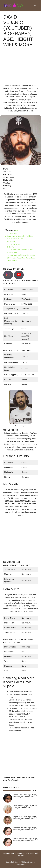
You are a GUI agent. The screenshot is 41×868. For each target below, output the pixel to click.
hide (17, 230)
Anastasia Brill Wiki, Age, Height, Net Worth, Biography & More (25, 829)
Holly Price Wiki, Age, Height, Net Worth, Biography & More (25, 807)
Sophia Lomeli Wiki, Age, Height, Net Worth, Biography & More (25, 796)
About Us (7, 853)
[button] (29, 5)
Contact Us (15, 853)
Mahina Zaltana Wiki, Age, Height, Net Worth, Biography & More (25, 840)
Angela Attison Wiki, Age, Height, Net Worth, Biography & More (25, 818)
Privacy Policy (24, 853)
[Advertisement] (20, 68)
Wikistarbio (15, 780)
